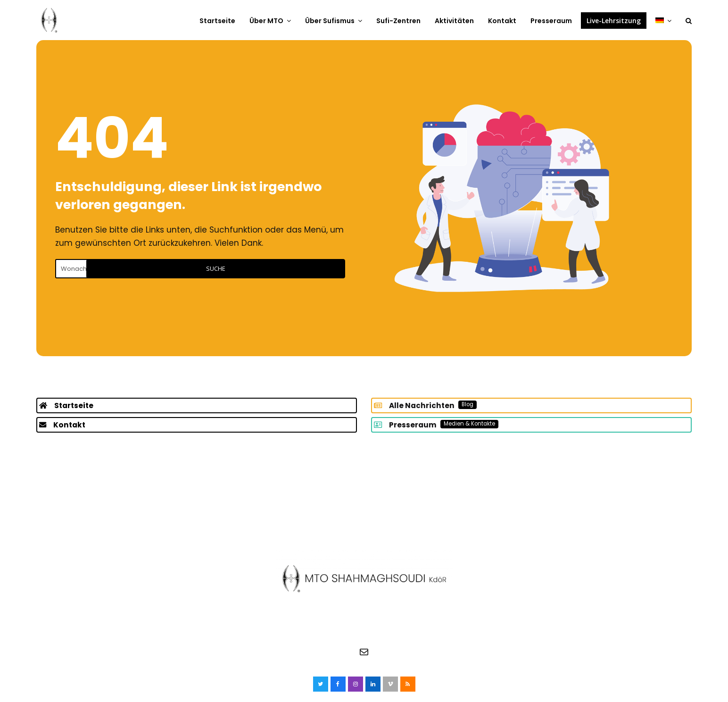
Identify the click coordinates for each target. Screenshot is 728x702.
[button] (689, 20)
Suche (304, 268)
